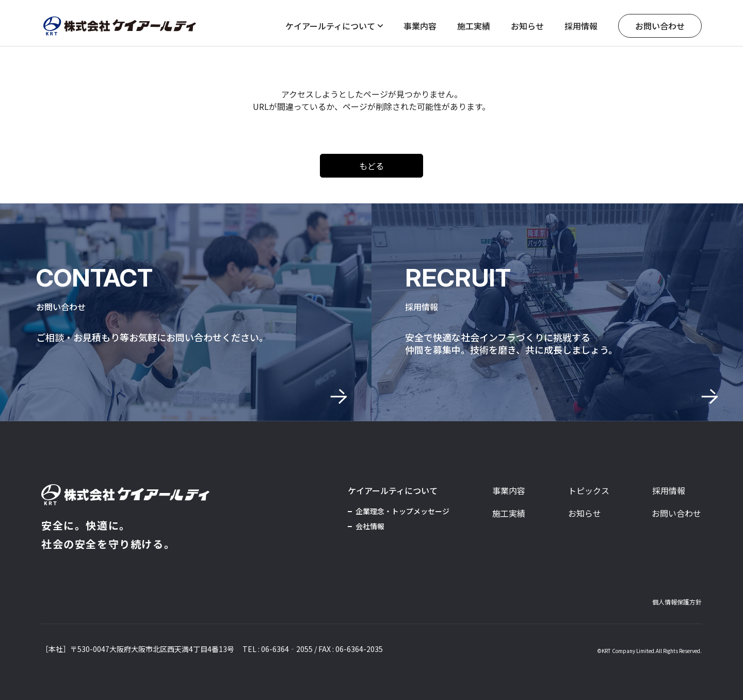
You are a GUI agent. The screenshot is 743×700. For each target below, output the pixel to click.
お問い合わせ (660, 26)
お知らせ (527, 26)
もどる (372, 166)
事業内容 (420, 26)
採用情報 (581, 26)
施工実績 (474, 26)
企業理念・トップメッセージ (402, 511)
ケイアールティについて (334, 26)
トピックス (589, 490)
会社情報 (370, 526)
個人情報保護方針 (677, 602)
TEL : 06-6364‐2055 (278, 649)
